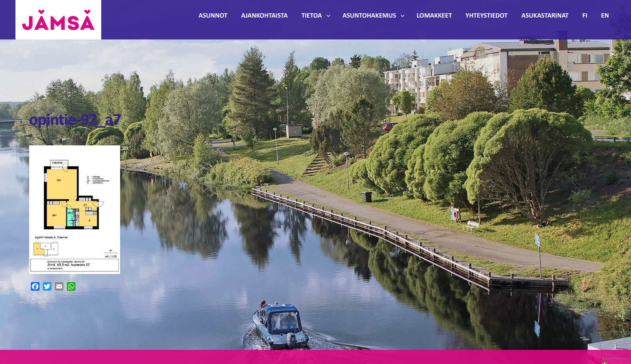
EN (605, 16)
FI (585, 16)
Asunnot (213, 16)
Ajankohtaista (264, 16)
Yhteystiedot (486, 16)
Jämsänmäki (58, 20)
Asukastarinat (545, 16)
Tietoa (312, 16)
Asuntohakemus (369, 16)
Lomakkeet (434, 16)
